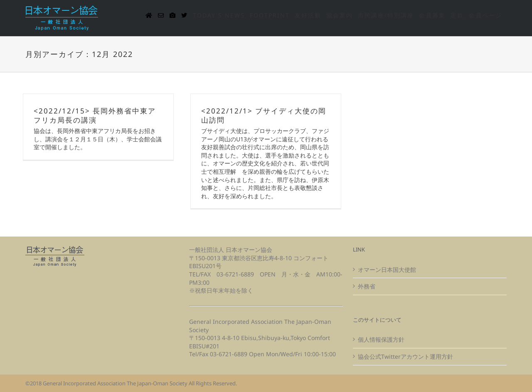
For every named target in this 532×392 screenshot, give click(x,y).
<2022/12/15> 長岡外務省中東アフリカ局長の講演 (95, 115)
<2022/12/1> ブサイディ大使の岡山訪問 (264, 115)
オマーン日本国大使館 (387, 270)
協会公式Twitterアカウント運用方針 (405, 356)
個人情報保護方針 (381, 339)
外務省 (367, 286)
